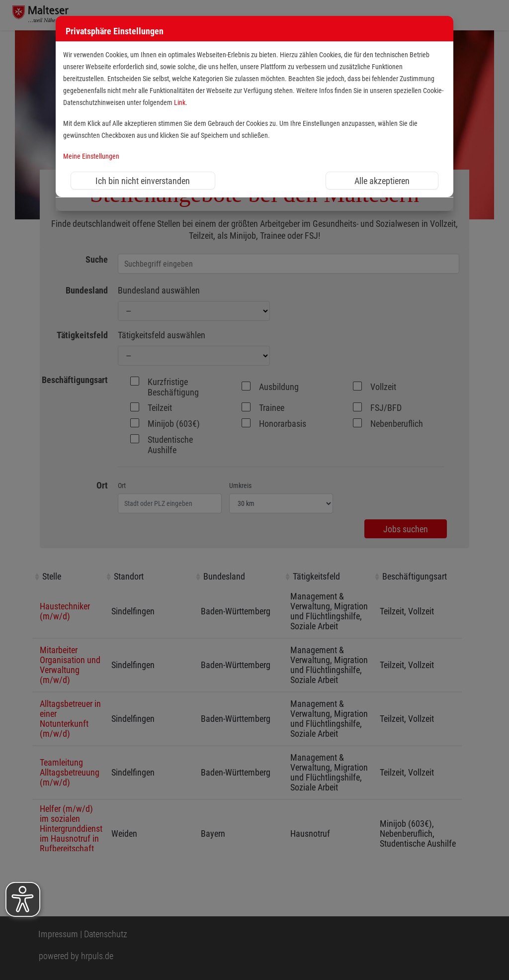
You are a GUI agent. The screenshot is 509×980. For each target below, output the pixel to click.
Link (180, 103)
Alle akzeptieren (382, 181)
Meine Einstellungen (91, 156)
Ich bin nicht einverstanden (143, 181)
